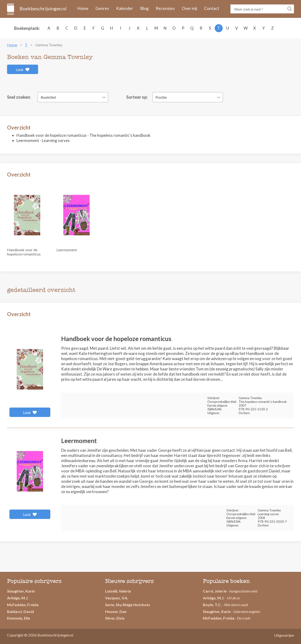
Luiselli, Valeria (118, 591)
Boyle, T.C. (212, 605)
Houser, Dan (116, 611)
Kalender (125, 8)
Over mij (189, 8)
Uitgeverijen (284, 635)
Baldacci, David (20, 611)
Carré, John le (215, 591)
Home (83, 8)
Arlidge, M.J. (18, 598)
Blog (144, 8)
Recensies (165, 8)
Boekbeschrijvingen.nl (43, 8)
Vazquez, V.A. (117, 598)
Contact (212, 8)
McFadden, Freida (23, 605)
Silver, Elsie (115, 618)
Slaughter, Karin (21, 591)
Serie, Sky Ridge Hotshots (128, 605)
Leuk (23, 69)
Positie (161, 97)
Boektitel (48, 97)
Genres (102, 8)
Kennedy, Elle (19, 618)
